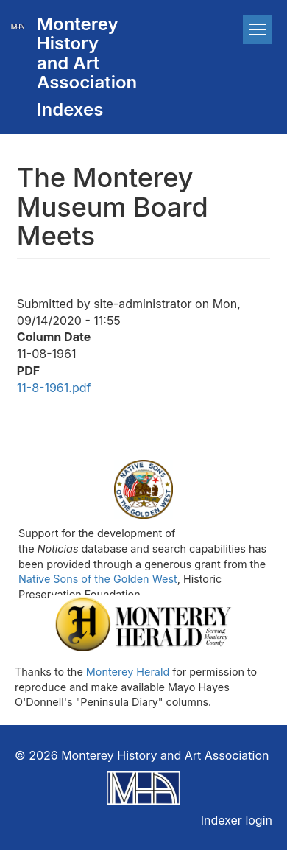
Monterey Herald (128, 672)
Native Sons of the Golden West (98, 579)
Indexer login (237, 820)
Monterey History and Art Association (80, 53)
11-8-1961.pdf (54, 388)
